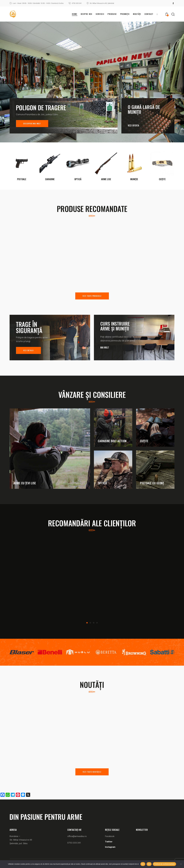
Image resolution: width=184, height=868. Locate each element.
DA (143, 864)
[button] (87, 623)
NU (149, 864)
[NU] (181, 864)
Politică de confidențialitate (164, 864)
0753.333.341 (74, 843)
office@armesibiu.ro (77, 836)
